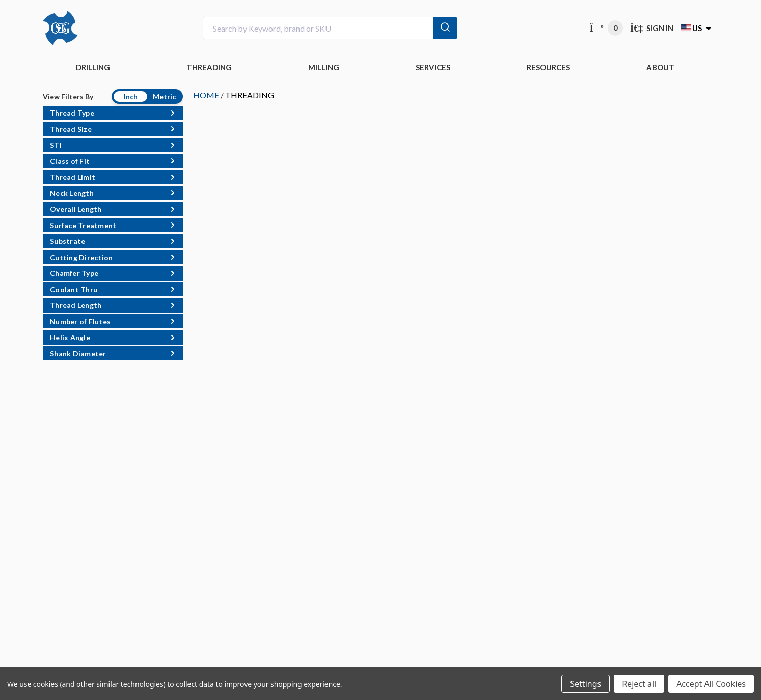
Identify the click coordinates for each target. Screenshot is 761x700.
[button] (113, 113)
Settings (586, 684)
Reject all (639, 684)
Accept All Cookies (711, 684)
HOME (206, 95)
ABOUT (660, 67)
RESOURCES (548, 67)
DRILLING (93, 67)
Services (433, 67)
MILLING (324, 67)
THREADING (209, 67)
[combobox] (330, 28)
